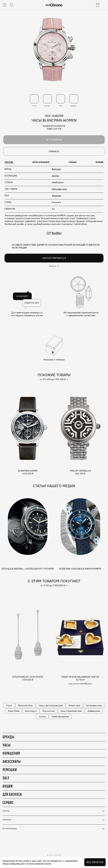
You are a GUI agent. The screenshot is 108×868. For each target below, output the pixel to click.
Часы (7, 745)
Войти (53, 266)
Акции (8, 786)
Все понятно (95, 862)
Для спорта (31, 711)
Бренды (8, 737)
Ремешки (10, 770)
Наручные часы (59, 189)
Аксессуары (12, 761)
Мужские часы (25, 705)
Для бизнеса (12, 794)
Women (55, 176)
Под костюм (49, 711)
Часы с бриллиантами (71, 711)
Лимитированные (60, 716)
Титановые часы (94, 705)
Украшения (11, 753)
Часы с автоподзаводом (51, 705)
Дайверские (94, 711)
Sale (6, 778)
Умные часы (74, 705)
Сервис (8, 802)
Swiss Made (14, 711)
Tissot (9, 705)
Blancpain (56, 169)
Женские (56, 196)
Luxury (42, 716)
